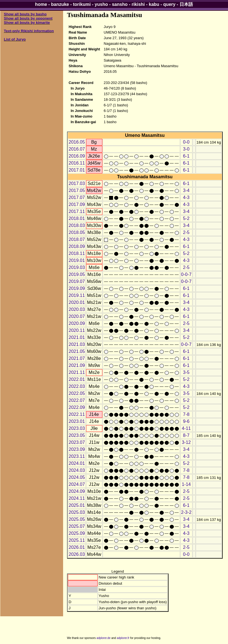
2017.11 (77, 211)
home (41, 4)
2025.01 (77, 505)
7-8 (186, 414)
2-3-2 (186, 512)
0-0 (186, 142)
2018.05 (77, 232)
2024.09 (77, 491)
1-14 (186, 484)
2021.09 (77, 365)
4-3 (186, 197)
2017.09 (77, 204)
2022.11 (77, 414)
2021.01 (77, 337)
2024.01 (77, 463)
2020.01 (77, 302)
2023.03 (77, 428)
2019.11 (77, 295)
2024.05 (77, 477)
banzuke (60, 4)
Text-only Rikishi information (29, 31)
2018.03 (77, 225)
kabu (154, 4)
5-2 (186, 218)
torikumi (82, 4)
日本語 (186, 4)
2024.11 (77, 498)
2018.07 (77, 239)
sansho (120, 4)
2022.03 (77, 386)
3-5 (186, 372)
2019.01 (77, 260)
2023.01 (77, 421)
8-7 (186, 435)
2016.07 (77, 149)
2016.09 (77, 156)
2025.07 (77, 526)
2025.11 (77, 540)
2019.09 (77, 288)
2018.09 (77, 246)
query (169, 4)
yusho (101, 4)
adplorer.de (103, 638)
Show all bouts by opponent (28, 18)
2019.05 (77, 274)
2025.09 (77, 533)
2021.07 (77, 358)
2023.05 (77, 435)
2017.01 (77, 170)
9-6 (186, 421)
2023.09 (77, 449)
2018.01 (77, 218)
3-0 (186, 149)
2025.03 (77, 512)
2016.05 (77, 142)
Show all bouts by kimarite (27, 23)
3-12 (186, 442)
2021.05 (77, 351)
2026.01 (77, 547)
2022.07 (77, 400)
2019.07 (77, 281)
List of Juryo (15, 39)
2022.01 (77, 379)
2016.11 (77, 163)
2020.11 (77, 330)
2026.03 (77, 554)
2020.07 (77, 316)
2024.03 (77, 470)
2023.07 (77, 442)
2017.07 (77, 197)
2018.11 (77, 253)
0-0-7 (186, 274)
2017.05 (77, 190)
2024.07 (77, 484)
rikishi (138, 4)
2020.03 (77, 309)
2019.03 (77, 267)
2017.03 (77, 183)
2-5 (186, 232)
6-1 (186, 156)
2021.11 (77, 372)
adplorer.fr (123, 638)
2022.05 (77, 393)
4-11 (186, 428)
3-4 (186, 190)
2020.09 (77, 323)
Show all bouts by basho (25, 14)
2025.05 (77, 519)
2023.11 (77, 456)
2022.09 (77, 407)
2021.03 (77, 344)
